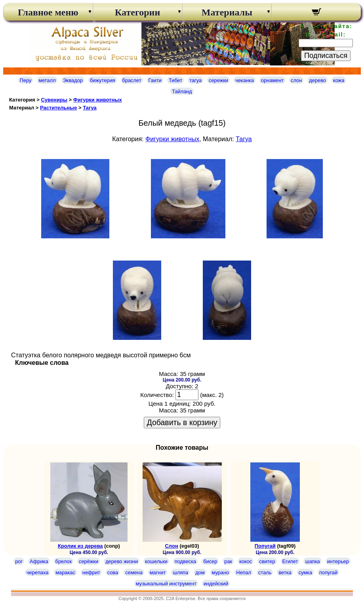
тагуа (195, 80)
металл (47, 80)
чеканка (245, 80)
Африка (39, 561)
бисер (210, 561)
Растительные (58, 108)
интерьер (338, 561)
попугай (328, 572)
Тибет (175, 80)
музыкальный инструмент (166, 584)
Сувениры (54, 100)
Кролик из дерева (80, 546)
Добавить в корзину (182, 422)
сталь (265, 572)
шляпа (180, 572)
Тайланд (182, 91)
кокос (246, 561)
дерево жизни (122, 561)
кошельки (156, 561)
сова (113, 572)
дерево (317, 80)
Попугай (265, 546)
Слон (171, 546)
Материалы (227, 12)
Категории (137, 12)
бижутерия (103, 80)
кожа (339, 80)
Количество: (157, 395)
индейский (216, 584)
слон (296, 80)
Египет (290, 561)
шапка (312, 561)
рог (19, 561)
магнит (158, 572)
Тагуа (90, 108)
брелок (64, 561)
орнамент (272, 80)
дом (200, 572)
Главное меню (48, 12)
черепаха (37, 572)
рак (228, 561)
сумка (305, 572)
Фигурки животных (98, 100)
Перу (26, 80)
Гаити (155, 80)
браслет (132, 80)
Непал (244, 572)
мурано (221, 572)
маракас (65, 572)
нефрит (91, 572)
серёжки (89, 561)
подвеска (185, 561)
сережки (218, 80)
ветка (285, 572)
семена (134, 572)
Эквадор (73, 80)
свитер (267, 561)
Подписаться (326, 56)
